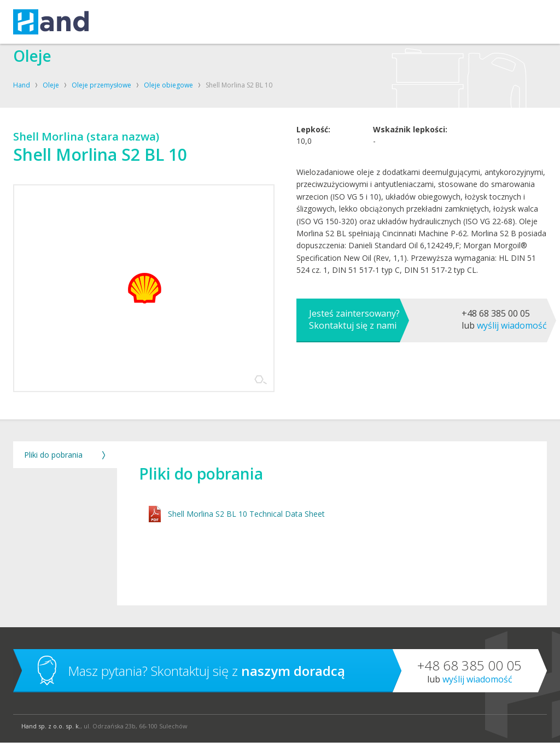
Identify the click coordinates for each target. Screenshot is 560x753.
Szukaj (527, 22)
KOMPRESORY (176, 22)
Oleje (51, 85)
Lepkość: (313, 189)
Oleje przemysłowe (101, 85)
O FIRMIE (257, 22)
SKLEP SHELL (345, 22)
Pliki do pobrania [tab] (53, 465)
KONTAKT (298, 22)
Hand (22, 85)
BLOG (386, 22)
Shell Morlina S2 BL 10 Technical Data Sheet (247, 525)
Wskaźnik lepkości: (410, 189)
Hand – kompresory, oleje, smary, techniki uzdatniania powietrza (51, 22)
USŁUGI (127, 22)
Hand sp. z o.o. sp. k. (51, 736)
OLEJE (222, 22)
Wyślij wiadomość (512, 386)
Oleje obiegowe (168, 85)
